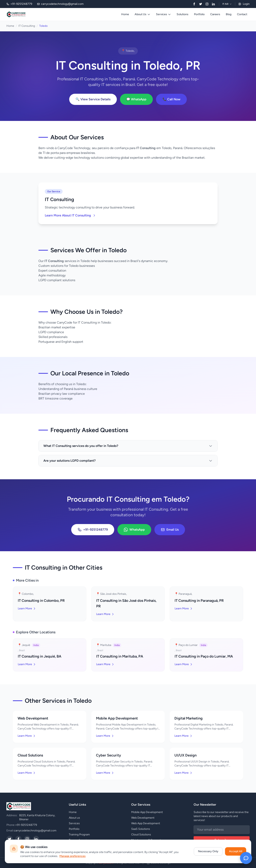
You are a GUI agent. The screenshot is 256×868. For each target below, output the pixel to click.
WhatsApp (134, 530)
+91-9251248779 (93, 530)
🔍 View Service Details (93, 99)
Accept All (236, 851)
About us (74, 818)
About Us (142, 14)
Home (125, 14)
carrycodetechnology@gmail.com (35, 831)
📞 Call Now (171, 99)
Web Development (143, 818)
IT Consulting (27, 26)
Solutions (182, 14)
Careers (215, 14)
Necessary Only (208, 851)
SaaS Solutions (141, 829)
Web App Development (146, 823)
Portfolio (199, 14)
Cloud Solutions (141, 835)
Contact (242, 14)
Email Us (170, 530)
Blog (229, 14)
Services (163, 14)
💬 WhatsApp (136, 99)
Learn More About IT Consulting (70, 215)
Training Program (79, 835)
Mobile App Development (147, 812)
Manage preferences (72, 856)
